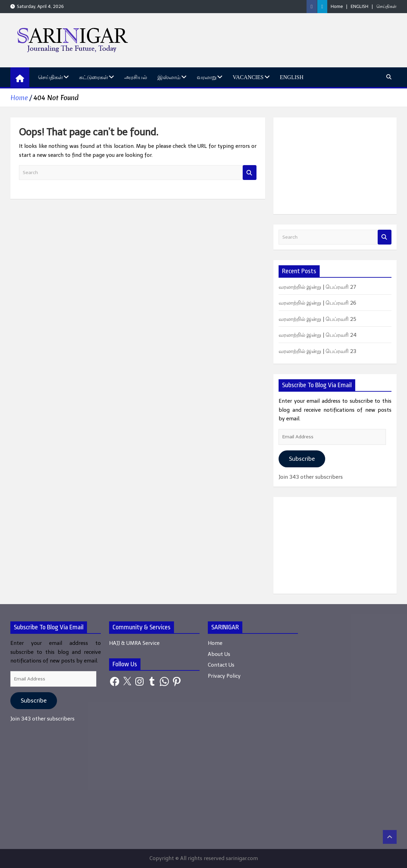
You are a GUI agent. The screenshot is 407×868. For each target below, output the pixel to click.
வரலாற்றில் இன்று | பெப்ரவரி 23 (317, 351)
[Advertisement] (335, 166)
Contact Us (221, 665)
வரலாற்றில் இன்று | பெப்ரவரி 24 (318, 335)
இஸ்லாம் (169, 77)
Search (250, 173)
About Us (219, 654)
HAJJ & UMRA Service (134, 643)
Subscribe (302, 459)
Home (337, 6)
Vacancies (248, 77)
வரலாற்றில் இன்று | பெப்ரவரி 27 (317, 287)
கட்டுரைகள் (94, 77)
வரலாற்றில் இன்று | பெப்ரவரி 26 (317, 303)
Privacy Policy (224, 676)
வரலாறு (207, 77)
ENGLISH (360, 6)
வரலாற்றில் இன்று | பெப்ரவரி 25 (317, 319)
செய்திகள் (386, 6)
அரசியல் (136, 77)
